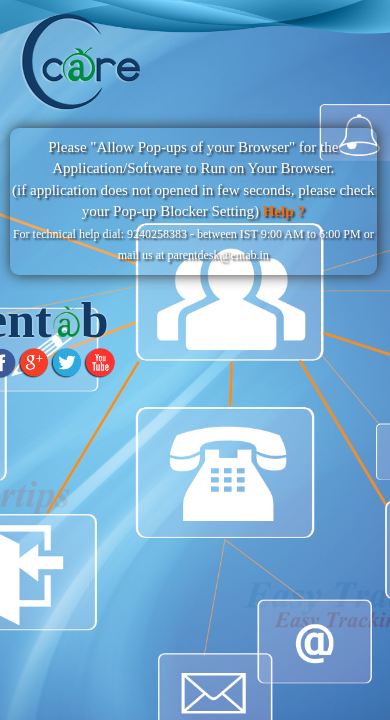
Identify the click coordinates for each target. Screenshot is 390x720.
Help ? (282, 211)
